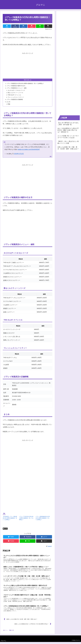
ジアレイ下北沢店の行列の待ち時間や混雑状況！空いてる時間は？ (26, 518)
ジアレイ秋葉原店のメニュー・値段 (17, 88)
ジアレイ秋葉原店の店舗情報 (15, 100)
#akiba (20, 150)
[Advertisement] (28, 66)
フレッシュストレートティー (16, 97)
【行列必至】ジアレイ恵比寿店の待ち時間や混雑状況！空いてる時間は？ (10, 518)
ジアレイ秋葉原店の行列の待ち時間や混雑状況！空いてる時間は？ (25, 84)
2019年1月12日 (19, 154)
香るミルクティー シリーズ (16, 93)
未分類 (5, 529)
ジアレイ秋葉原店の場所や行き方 (16, 86)
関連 (9, 104)
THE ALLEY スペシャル (15, 95)
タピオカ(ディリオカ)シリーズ (16, 90)
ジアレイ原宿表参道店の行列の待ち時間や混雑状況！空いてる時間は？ (43, 518)
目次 (25, 80)
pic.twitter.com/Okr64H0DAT (31, 150)
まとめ (9, 102)
